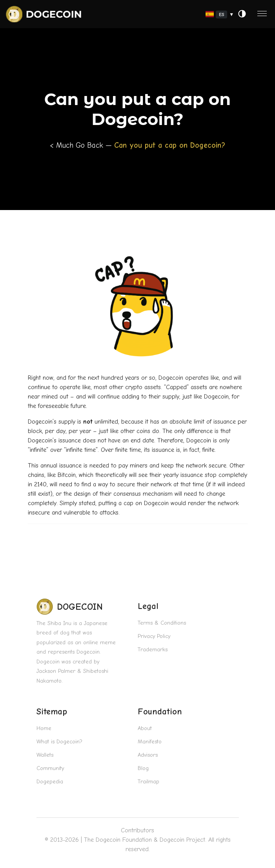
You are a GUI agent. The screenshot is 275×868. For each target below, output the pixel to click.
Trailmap (148, 782)
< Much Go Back (78, 145)
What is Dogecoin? (59, 742)
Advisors (148, 755)
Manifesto (150, 742)
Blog (143, 768)
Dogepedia (50, 782)
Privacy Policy (154, 636)
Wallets (45, 755)
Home (44, 728)
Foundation (160, 712)
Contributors (137, 830)
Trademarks (153, 650)
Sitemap (52, 712)
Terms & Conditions (162, 623)
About (145, 728)
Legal (148, 606)
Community (50, 768)
